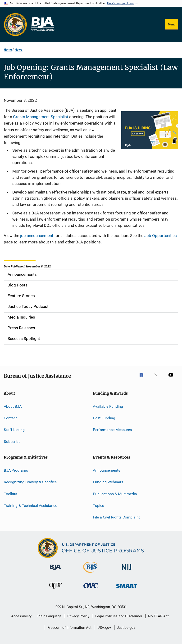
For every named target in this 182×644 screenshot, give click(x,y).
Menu (172, 24)
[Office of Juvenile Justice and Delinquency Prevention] (55, 590)
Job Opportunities (161, 236)
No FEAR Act (158, 616)
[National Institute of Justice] (127, 571)
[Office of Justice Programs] (15, 24)
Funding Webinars (108, 482)
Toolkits (10, 494)
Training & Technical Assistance (30, 506)
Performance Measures (112, 430)
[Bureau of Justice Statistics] (91, 574)
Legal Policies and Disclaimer (119, 616)
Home (8, 50)
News (19, 50)
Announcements (107, 470)
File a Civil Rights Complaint (116, 517)
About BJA (13, 406)
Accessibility (21, 616)
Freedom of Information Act (69, 628)
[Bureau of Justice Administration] (55, 571)
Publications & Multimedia (115, 494)
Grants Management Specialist (41, 117)
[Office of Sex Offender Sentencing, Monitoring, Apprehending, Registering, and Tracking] (127, 589)
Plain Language (49, 616)
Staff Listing (14, 430)
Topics (98, 506)
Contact (10, 418)
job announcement (37, 236)
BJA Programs (16, 470)
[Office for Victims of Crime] (91, 589)
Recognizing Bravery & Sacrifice (30, 482)
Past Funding (104, 418)
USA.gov (104, 628)
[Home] (43, 24)
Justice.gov (126, 628)
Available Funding (108, 406)
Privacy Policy (78, 616)
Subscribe (12, 441)
